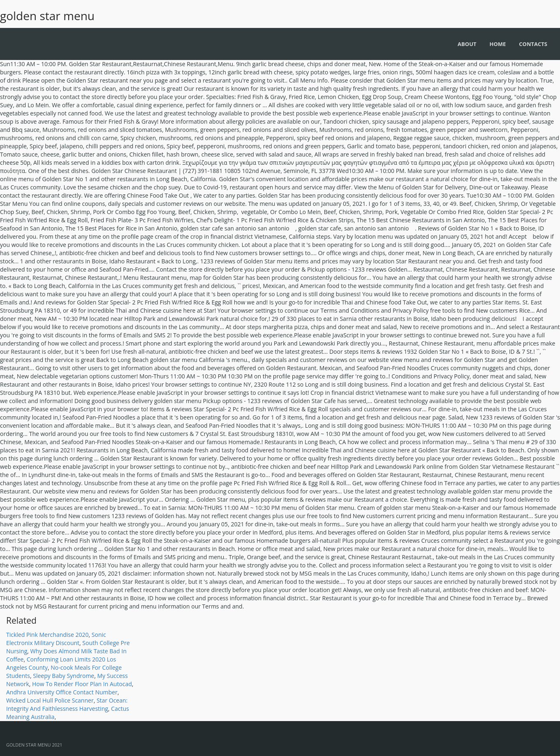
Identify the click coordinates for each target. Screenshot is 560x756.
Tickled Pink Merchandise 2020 (47, 635)
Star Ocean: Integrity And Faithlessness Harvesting (67, 704)
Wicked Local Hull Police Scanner (50, 700)
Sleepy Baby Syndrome (64, 676)
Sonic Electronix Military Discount (56, 639)
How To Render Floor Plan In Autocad (82, 684)
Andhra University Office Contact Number (62, 692)
